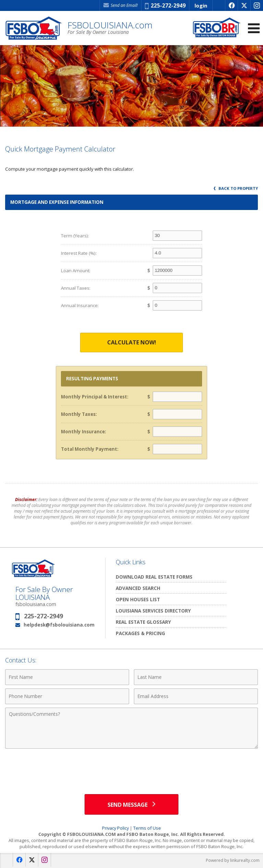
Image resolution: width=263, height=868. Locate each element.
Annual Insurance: (80, 305)
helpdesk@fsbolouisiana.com (59, 625)
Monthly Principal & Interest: (95, 397)
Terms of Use (147, 828)
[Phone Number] (67, 696)
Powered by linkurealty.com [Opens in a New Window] (233, 860)
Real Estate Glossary (143, 622)
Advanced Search (138, 588)
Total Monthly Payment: (90, 449)
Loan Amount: (76, 271)
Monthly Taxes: (79, 414)
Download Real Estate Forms (154, 577)
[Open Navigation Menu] (254, 28)
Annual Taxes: (76, 288)
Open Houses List (138, 599)
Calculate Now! (132, 342)
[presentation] (131, 769)
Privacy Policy (115, 828)
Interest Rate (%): (79, 253)
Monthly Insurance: (84, 432)
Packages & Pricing (140, 633)
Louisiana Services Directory (153, 611)
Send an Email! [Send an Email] (121, 5)
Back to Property (236, 188)
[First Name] (67, 677)
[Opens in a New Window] (231, 5)
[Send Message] (131, 804)
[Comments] (131, 728)
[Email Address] (196, 696)
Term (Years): (75, 236)
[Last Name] (196, 677)
